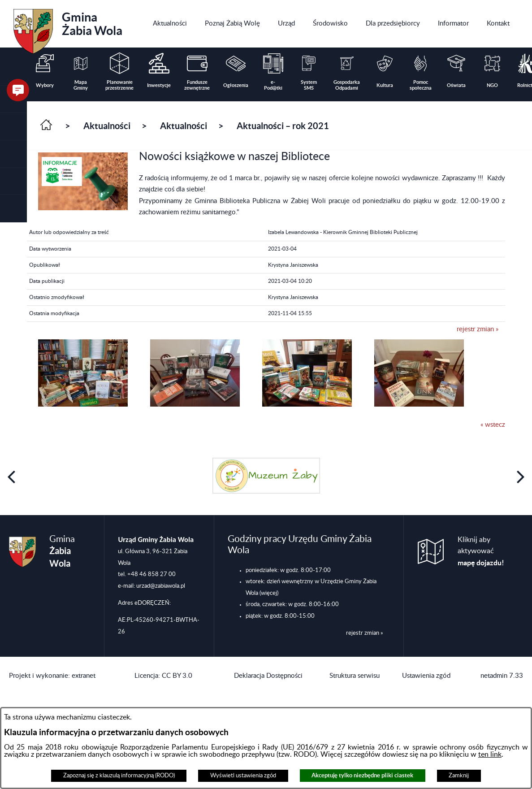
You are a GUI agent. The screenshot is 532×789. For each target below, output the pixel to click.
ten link (490, 754)
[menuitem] (170, 24)
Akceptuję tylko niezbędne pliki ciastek (362, 775)
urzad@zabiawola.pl (161, 586)
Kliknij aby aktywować (481, 551)
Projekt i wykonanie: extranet (52, 676)
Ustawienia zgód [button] (426, 676)
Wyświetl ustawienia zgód (243, 776)
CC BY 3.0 (177, 676)
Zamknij (459, 776)
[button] (13, 127)
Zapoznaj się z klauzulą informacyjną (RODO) (119, 776)
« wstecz (493, 425)
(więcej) (269, 593)
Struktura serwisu (355, 676)
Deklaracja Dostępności (268, 676)
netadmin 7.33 (502, 676)
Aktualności (107, 126)
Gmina (68, 28)
